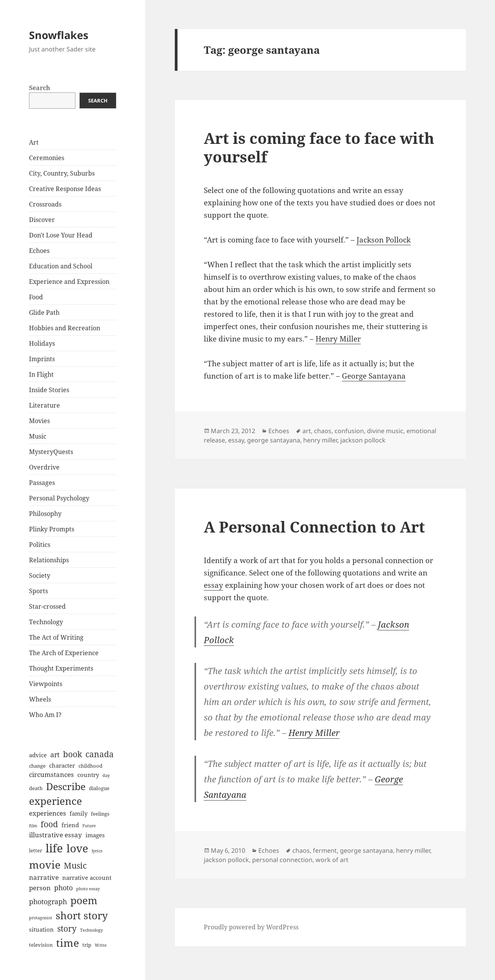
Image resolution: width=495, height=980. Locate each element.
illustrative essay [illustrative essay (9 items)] (55, 835)
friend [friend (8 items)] (70, 825)
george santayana (274, 440)
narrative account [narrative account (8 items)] (87, 878)
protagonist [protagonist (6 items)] (41, 918)
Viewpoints (46, 684)
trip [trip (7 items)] (87, 945)
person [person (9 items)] (40, 888)
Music (38, 436)
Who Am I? (45, 715)
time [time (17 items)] (67, 943)
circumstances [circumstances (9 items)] (51, 774)
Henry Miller (338, 339)
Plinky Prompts (52, 529)
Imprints (42, 359)
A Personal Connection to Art (314, 527)
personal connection (282, 860)
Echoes (39, 251)
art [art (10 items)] (55, 755)
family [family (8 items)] (79, 813)
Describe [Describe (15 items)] (66, 786)
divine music (385, 431)
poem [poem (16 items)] (84, 900)
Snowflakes (59, 35)
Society (40, 575)
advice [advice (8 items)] (38, 755)
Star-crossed (47, 606)
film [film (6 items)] (33, 826)
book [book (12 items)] (73, 754)
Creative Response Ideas (65, 189)
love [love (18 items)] (77, 848)
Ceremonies (47, 158)
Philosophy (45, 514)
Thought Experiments (61, 668)
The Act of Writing (56, 637)
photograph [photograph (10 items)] (48, 901)
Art (34, 142)
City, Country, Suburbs (62, 173)
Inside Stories (49, 390)
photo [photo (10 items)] (63, 888)
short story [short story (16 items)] (82, 915)
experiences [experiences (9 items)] (48, 813)
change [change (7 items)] (37, 766)
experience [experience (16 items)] (55, 801)
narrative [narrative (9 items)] (44, 877)
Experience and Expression (69, 282)
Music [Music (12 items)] (75, 866)
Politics (40, 545)
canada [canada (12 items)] (100, 754)
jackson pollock (363, 440)
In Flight (41, 374)
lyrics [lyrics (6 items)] (97, 851)
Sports (38, 591)
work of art (332, 860)
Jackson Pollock (384, 240)
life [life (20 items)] (54, 848)
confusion (349, 431)
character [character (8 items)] (62, 765)
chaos (323, 431)
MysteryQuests (51, 452)
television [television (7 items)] (41, 945)
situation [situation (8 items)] (41, 929)
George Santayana (374, 376)
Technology (46, 622)
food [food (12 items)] (49, 824)
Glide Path (44, 312)
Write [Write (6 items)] (101, 945)
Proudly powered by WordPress (251, 927)
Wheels (40, 699)
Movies (39, 421)
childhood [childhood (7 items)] (90, 766)
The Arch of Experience (64, 653)
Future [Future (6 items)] (89, 826)
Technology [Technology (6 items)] (91, 930)
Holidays (42, 343)
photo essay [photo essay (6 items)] (88, 889)
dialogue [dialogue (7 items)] (99, 788)
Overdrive (44, 467)
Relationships (49, 560)
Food (36, 297)
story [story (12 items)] (67, 929)
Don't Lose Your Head (61, 235)
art (307, 431)
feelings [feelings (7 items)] (100, 814)
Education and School (61, 266)
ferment (325, 850)
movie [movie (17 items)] (45, 865)
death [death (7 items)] (36, 788)
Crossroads (45, 204)
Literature (44, 405)
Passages (42, 483)
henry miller (320, 440)
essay (236, 440)
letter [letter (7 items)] (36, 850)
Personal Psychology (59, 498)
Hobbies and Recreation (65, 328)
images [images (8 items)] (95, 835)
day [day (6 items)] (106, 775)
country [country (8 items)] (88, 775)
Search (40, 88)
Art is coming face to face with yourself (319, 147)
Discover (42, 220)
